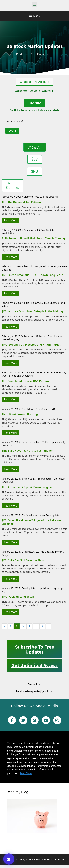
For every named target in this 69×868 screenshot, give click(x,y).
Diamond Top (31, 197)
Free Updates (51, 197)
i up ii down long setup (50, 588)
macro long (8, 339)
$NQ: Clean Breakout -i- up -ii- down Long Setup (32, 275)
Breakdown (30, 230)
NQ (17, 339)
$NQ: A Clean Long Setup (18, 597)
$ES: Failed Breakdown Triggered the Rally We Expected (31, 522)
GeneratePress (56, 859)
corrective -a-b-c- (31, 442)
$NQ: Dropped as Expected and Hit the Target (31, 345)
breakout (41, 373)
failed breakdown (35, 515)
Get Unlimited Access (34, 665)
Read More (10, 220)
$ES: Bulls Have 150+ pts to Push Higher (27, 451)
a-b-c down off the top (34, 336)
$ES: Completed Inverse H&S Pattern (25, 381)
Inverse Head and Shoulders (17, 376)
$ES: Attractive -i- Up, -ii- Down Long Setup (29, 487)
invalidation (8, 233)
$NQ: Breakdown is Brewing (20, 414)
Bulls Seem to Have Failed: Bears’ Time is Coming (33, 238)
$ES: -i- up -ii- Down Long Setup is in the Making (32, 311)
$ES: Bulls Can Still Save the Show (23, 560)
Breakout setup (49, 266)
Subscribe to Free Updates (34, 649)
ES (41, 197)
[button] (34, 4)
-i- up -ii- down (31, 266)
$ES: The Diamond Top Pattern (21, 202)
